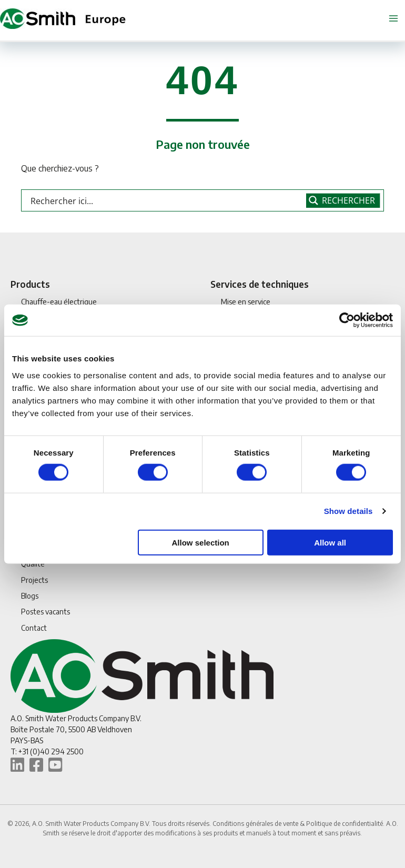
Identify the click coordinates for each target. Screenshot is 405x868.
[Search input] (166, 200)
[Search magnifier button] (343, 200)
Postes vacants (45, 612)
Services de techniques (260, 284)
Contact (34, 628)
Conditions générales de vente (256, 824)
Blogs (30, 596)
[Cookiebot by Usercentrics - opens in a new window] (347, 320)
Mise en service (246, 302)
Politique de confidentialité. (346, 824)
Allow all (330, 542)
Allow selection (201, 542)
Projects (34, 580)
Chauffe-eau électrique (59, 302)
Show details (348, 511)
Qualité (33, 564)
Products (30, 284)
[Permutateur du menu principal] (393, 19)
